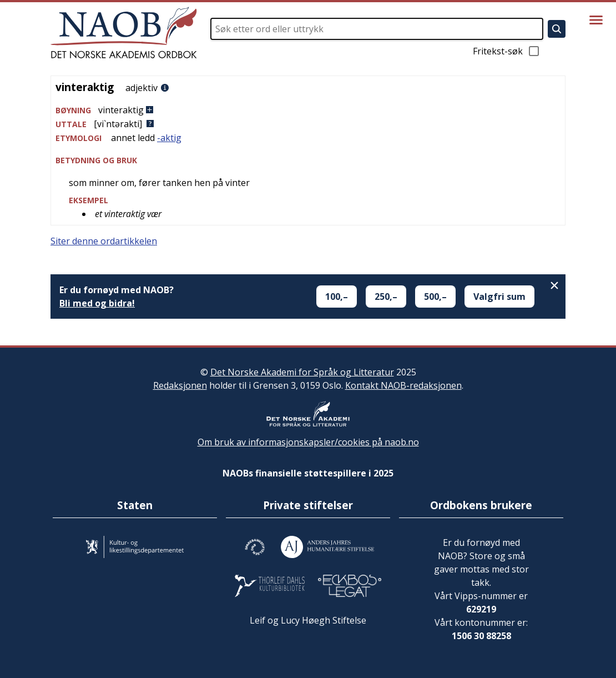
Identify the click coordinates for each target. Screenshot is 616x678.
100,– (337, 297)
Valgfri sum (499, 297)
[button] (308, 110)
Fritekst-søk (507, 51)
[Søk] (557, 29)
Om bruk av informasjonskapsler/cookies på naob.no (308, 442)
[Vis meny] (596, 20)
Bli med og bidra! (97, 303)
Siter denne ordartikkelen (104, 241)
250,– (386, 297)
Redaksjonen (180, 385)
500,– (435, 297)
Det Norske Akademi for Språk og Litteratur (302, 372)
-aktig (169, 138)
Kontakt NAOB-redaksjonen (403, 385)
